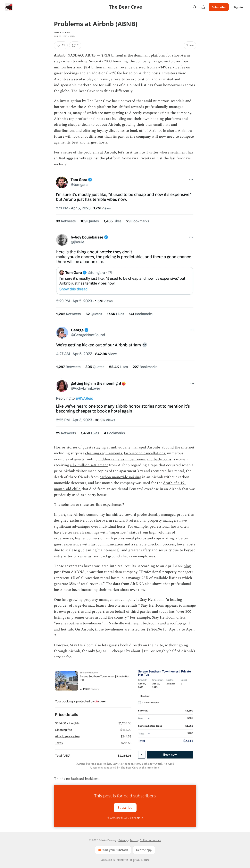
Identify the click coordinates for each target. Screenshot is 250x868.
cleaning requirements (104, 453)
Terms (134, 840)
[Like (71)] (61, 45)
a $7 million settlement (89, 465)
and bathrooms (159, 459)
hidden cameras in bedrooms (122, 459)
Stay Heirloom (152, 600)
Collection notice (150, 840)
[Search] (195, 7)
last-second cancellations (145, 453)
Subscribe (219, 7)
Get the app (144, 850)
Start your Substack (113, 850)
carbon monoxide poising (120, 477)
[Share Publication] (203, 7)
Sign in (238, 7)
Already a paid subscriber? (125, 818)
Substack (106, 860)
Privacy (123, 840)
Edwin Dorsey (62, 32)
